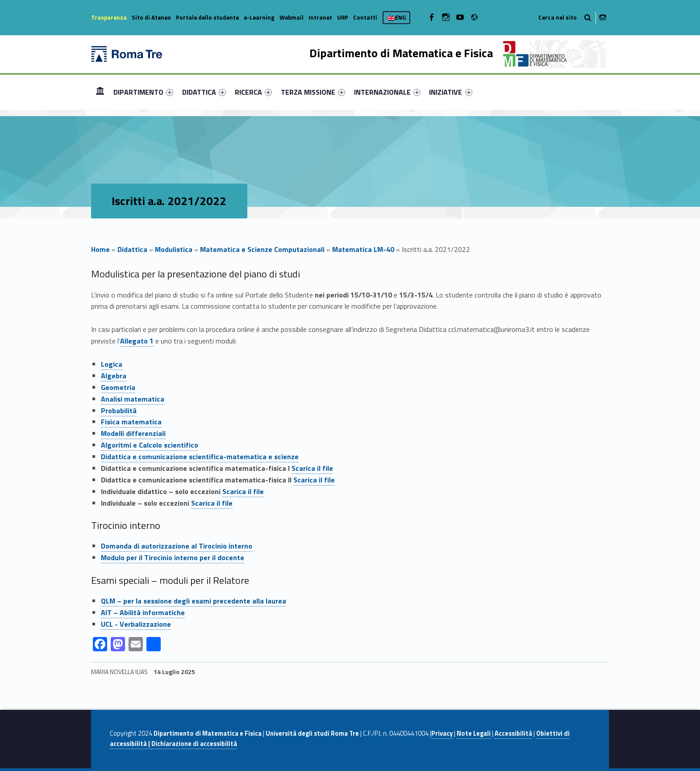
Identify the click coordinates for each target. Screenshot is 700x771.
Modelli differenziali (133, 433)
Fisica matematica (131, 422)
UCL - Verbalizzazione (136, 624)
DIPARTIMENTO (143, 92)
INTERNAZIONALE (387, 92)
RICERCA (253, 92)
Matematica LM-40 (363, 249)
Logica (112, 364)
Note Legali (474, 733)
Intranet (320, 17)
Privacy (442, 733)
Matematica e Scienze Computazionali (262, 249)
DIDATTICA (204, 92)
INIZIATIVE (450, 92)
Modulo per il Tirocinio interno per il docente (173, 557)
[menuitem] (100, 92)
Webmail (292, 17)
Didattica (132, 249)
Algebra (114, 376)
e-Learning (259, 17)
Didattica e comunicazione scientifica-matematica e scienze (200, 457)
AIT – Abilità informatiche (143, 612)
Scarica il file (312, 468)
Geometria (118, 387)
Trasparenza (109, 17)
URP (343, 17)
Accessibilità (513, 733)
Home (100, 92)
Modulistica (174, 249)
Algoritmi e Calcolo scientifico (150, 445)
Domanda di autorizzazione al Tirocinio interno (177, 546)
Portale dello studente (207, 17)
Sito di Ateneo (151, 17)
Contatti (365, 17)
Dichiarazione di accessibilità (194, 744)
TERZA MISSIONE (313, 92)
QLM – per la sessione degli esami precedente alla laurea (194, 601)
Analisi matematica (133, 399)
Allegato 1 (137, 341)
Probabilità (119, 411)
